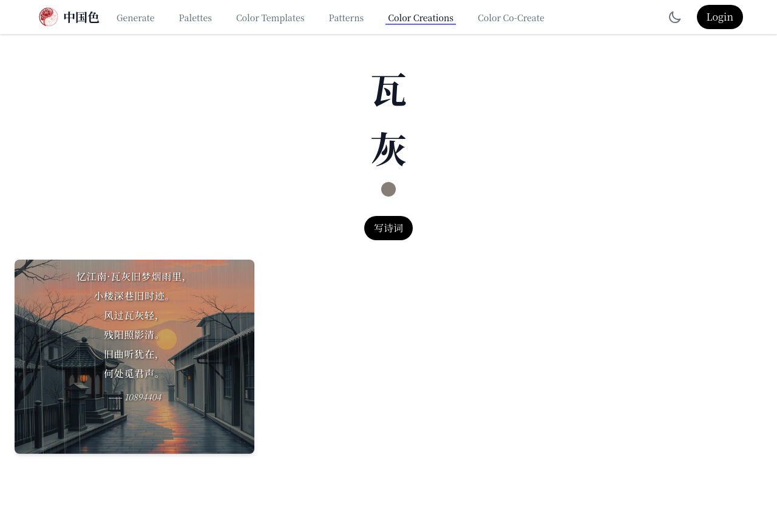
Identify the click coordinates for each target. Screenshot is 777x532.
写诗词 (388, 228)
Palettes (195, 18)
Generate (136, 18)
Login (720, 17)
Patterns (347, 18)
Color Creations (421, 18)
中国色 (81, 17)
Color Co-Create (511, 18)
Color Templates (270, 18)
